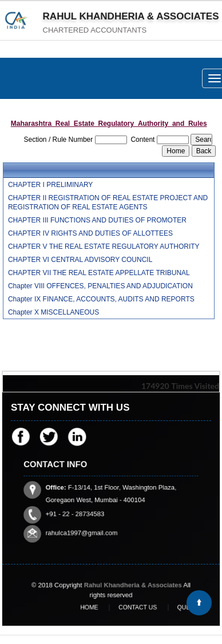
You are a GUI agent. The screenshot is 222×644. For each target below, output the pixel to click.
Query (169, 608)
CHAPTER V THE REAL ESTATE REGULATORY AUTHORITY (104, 247)
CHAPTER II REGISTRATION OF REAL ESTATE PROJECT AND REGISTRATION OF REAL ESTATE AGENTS (108, 202)
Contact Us (131, 608)
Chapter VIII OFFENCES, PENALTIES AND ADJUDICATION (100, 286)
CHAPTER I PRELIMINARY (50, 185)
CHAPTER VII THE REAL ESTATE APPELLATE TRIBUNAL (99, 273)
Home (94, 608)
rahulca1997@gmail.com (89, 518)
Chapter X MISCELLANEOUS (53, 312)
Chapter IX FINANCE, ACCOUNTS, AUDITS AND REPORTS (101, 299)
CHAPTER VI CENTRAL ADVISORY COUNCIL (80, 260)
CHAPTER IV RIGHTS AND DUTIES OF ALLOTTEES (90, 233)
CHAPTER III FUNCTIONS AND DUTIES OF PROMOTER (97, 220)
